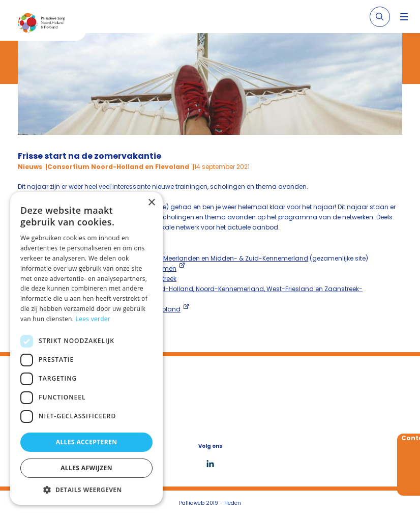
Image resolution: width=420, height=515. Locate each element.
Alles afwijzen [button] (86, 468)
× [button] (151, 203)
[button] (86, 490)
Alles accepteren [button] (87, 442)
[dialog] (86, 348)
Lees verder (93, 319)
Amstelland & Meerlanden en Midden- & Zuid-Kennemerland (214, 258)
